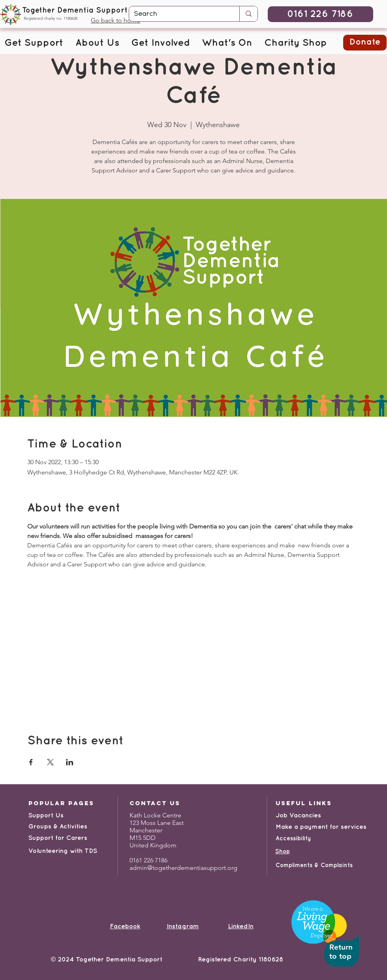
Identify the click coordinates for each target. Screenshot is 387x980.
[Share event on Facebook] (31, 762)
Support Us (46, 816)
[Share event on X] (50, 762)
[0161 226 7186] (320, 14)
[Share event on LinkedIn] (70, 762)
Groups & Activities (58, 827)
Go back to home (116, 20)
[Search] (178, 14)
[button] (34, 43)
